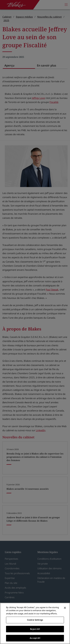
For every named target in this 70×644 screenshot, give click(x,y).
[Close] (65, 608)
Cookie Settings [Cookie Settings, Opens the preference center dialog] (35, 620)
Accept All (35, 638)
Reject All (35, 629)
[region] (35, 623)
